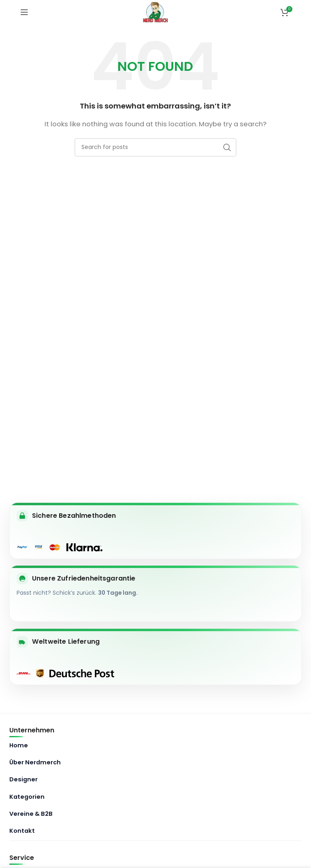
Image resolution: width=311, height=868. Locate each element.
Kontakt (22, 831)
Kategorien (27, 797)
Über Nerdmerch (35, 762)
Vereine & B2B (31, 814)
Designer (23, 779)
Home (19, 745)
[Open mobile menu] (24, 12)
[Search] (155, 147)
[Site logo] (156, 12)
